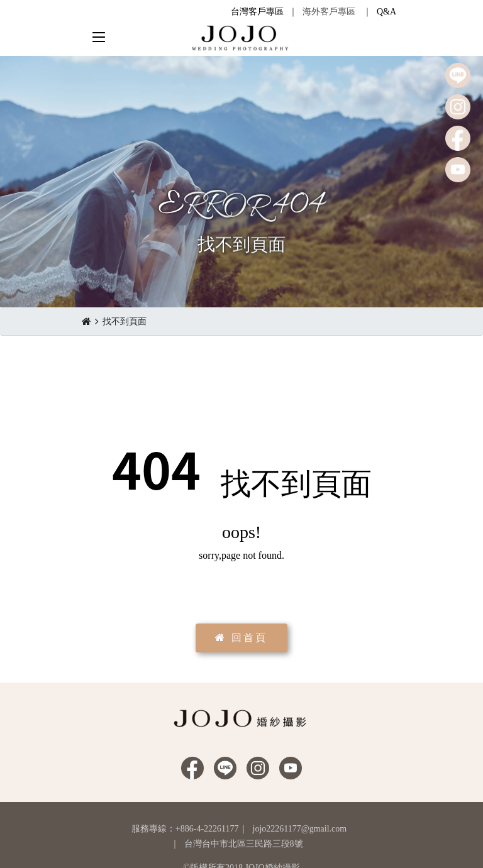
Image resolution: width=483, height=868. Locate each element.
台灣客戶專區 (257, 12)
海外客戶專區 (329, 12)
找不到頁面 (125, 321)
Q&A (386, 12)
